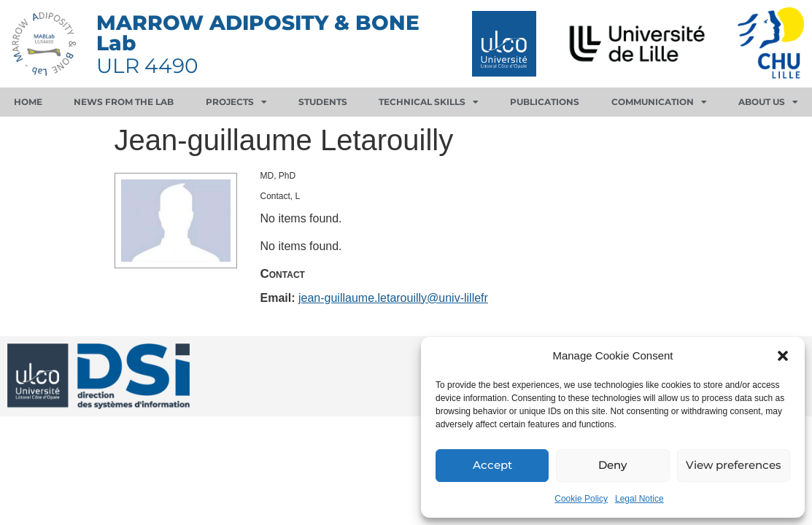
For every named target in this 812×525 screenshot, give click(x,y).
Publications (545, 102)
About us (768, 102)
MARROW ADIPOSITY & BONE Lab (258, 33)
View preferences (734, 466)
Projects (236, 102)
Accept (492, 466)
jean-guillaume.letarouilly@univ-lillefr (393, 298)
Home (28, 102)
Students (323, 102)
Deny (612, 466)
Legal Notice (639, 499)
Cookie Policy (581, 499)
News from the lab (124, 102)
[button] (783, 356)
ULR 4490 (147, 66)
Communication (659, 102)
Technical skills (429, 102)
